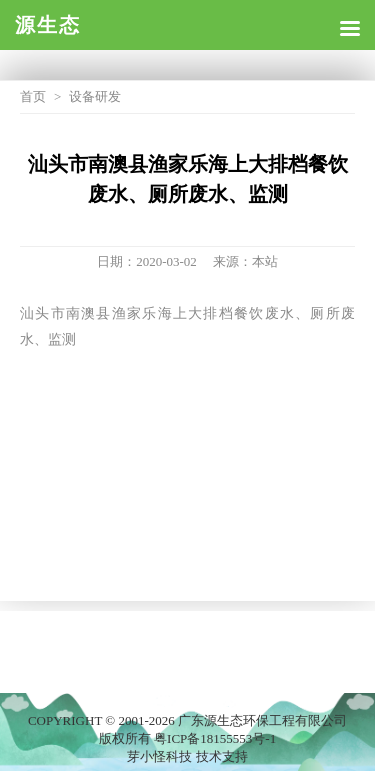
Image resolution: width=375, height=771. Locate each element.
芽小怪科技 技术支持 (187, 756)
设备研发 (95, 96)
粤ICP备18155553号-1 (215, 738)
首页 (33, 96)
